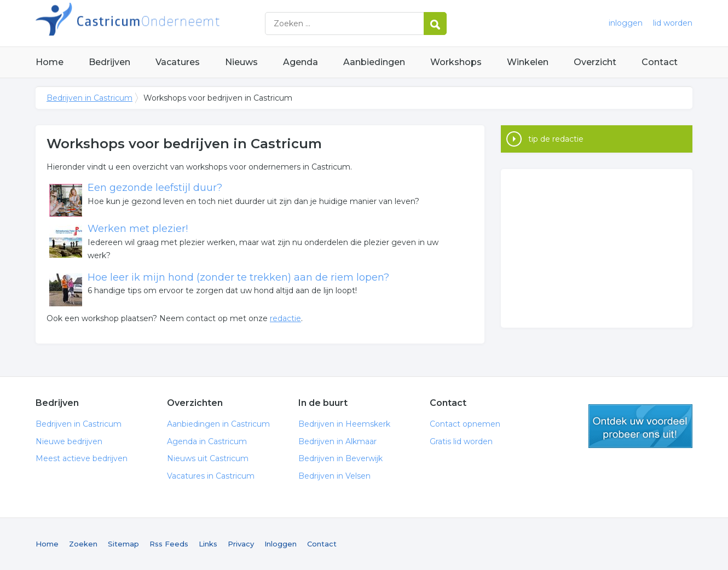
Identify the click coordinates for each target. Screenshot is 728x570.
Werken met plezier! (138, 229)
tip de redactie (556, 139)
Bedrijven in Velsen (334, 476)
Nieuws (241, 62)
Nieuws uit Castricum (208, 458)
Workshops (456, 62)
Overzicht (595, 62)
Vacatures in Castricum (211, 476)
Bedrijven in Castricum (172, 23)
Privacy (241, 544)
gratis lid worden (640, 426)
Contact (660, 62)
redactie (285, 318)
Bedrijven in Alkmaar (337, 441)
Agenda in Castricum (207, 441)
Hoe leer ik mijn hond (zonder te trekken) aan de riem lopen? (238, 277)
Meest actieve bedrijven (82, 458)
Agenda (301, 62)
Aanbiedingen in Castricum (218, 424)
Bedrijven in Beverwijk (340, 458)
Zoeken (83, 544)
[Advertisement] (597, 248)
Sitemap (123, 544)
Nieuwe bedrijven (69, 441)
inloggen (626, 23)
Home (50, 62)
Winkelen (528, 62)
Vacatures (178, 62)
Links (208, 544)
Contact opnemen (465, 424)
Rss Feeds (169, 544)
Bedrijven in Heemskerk (344, 424)
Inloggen (281, 544)
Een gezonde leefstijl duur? (155, 188)
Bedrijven (109, 62)
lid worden (673, 23)
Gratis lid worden (461, 441)
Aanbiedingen (374, 62)
